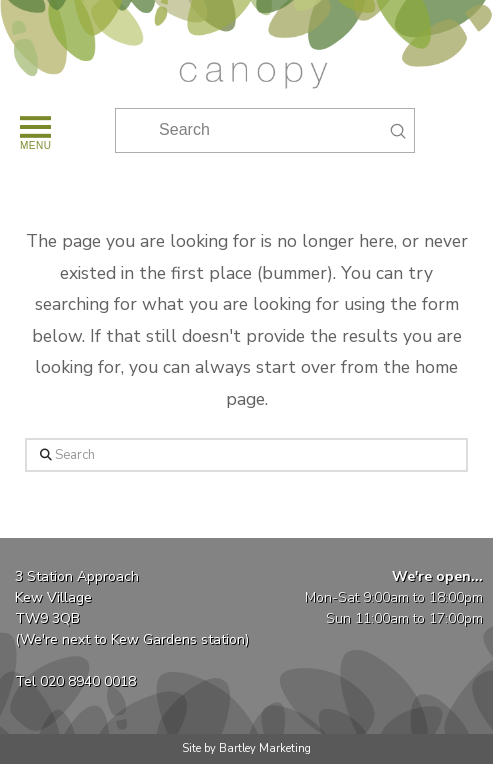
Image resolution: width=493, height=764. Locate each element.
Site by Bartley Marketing (246, 748)
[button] (34, 130)
